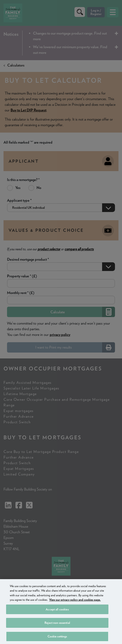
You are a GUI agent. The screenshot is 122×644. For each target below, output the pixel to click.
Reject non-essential (57, 633)
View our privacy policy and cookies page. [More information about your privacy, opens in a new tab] (75, 610)
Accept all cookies (57, 619)
